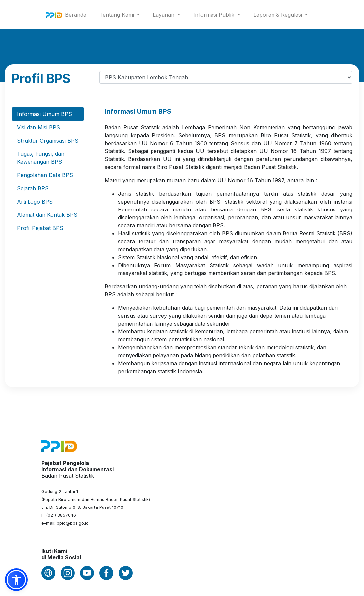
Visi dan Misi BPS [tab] (38, 127)
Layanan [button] (164, 15)
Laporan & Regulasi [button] (278, 15)
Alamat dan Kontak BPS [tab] (47, 215)
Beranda (77, 14)
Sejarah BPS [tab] (33, 188)
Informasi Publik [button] (215, 15)
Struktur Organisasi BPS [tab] (48, 141)
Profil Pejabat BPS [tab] (40, 228)
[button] (16, 580)
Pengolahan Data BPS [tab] (45, 175)
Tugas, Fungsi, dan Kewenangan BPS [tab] (41, 158)
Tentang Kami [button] (118, 15)
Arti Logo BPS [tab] (35, 202)
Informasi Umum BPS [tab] (44, 114)
